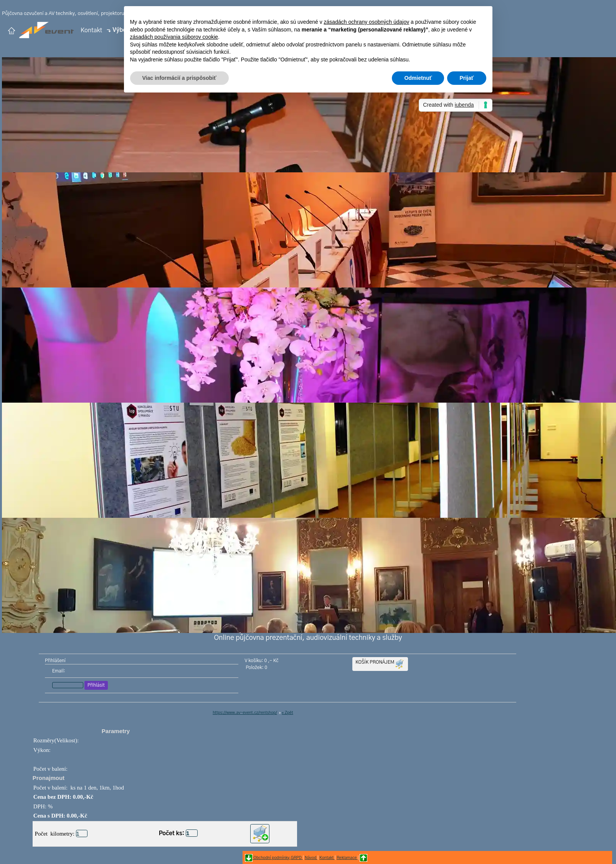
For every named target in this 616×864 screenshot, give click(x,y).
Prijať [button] (467, 78)
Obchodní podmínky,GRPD (278, 858)
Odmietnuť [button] (418, 78)
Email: (58, 671)
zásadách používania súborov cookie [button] (174, 37)
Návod (311, 858)
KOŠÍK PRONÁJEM (380, 664)
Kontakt (91, 30)
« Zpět (287, 713)
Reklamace (347, 858)
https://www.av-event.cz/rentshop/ (245, 713)
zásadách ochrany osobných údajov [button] (367, 22)
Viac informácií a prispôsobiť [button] (179, 78)
